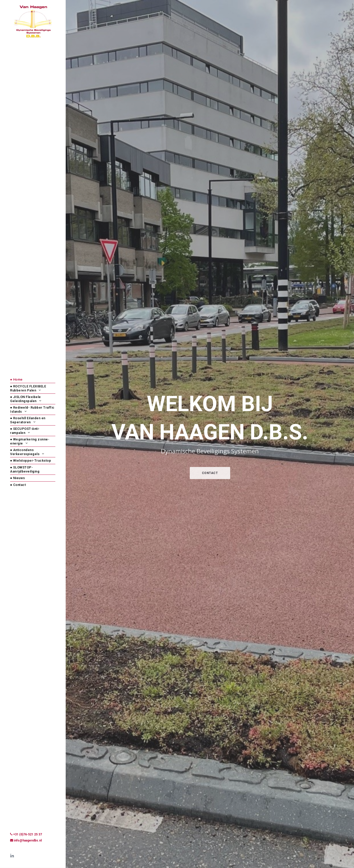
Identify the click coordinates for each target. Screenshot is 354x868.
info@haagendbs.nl (28, 840)
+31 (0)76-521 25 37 (28, 834)
